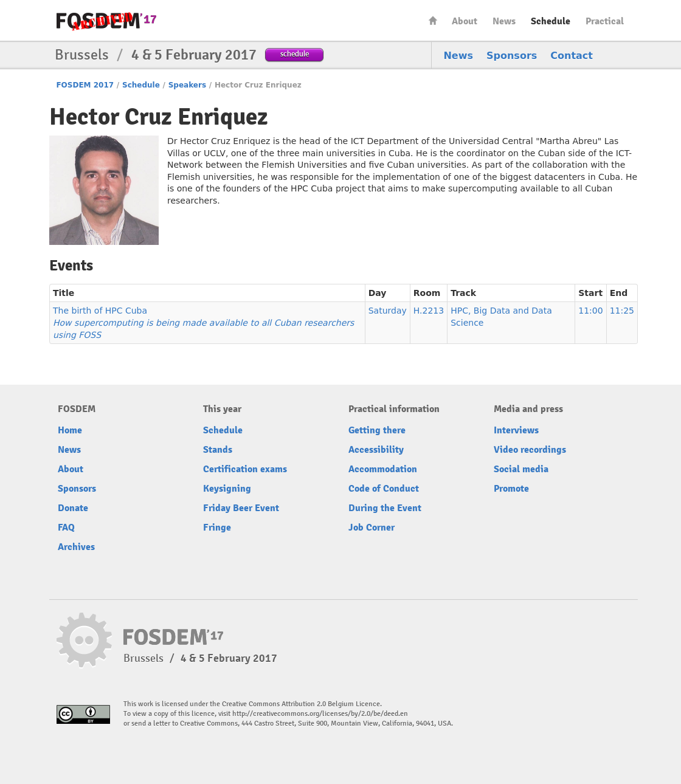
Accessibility (376, 450)
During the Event (385, 508)
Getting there (377, 430)
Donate (73, 508)
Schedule (551, 21)
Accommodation (383, 469)
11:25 (622, 311)
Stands (218, 450)
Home (433, 20)
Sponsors (512, 56)
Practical (605, 21)
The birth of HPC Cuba (203, 323)
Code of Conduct (384, 489)
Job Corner (372, 528)
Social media (521, 469)
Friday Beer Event (241, 508)
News (504, 21)
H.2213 (429, 311)
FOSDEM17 (106, 21)
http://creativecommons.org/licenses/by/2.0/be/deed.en (320, 714)
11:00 (590, 311)
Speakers (187, 85)
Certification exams (245, 469)
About (465, 21)
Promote (511, 489)
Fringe (217, 528)
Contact (572, 56)
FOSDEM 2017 (85, 85)
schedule (295, 54)
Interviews (516, 430)
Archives (76, 547)
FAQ (66, 528)
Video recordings (530, 450)
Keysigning (227, 489)
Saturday (388, 311)
